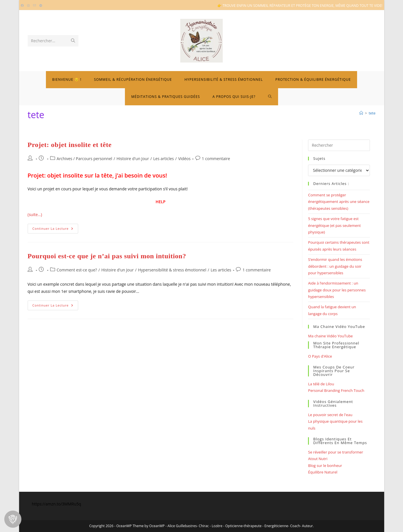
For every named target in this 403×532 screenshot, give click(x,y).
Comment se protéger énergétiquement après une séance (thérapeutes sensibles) (339, 202)
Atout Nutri (318, 459)
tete (372, 113)
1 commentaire (216, 159)
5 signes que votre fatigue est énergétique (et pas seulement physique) (334, 225)
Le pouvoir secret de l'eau (330, 415)
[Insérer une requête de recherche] (339, 145)
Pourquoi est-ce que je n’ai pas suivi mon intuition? (107, 256)
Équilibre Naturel (323, 472)
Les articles (163, 159)
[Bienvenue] (361, 113)
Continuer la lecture (55, 230)
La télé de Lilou (321, 384)
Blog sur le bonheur (325, 465)
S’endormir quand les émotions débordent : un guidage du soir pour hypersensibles (335, 266)
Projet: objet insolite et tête (70, 145)
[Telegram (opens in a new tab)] (41, 6)
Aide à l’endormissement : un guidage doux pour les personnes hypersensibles (337, 290)
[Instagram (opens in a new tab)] (28, 6)
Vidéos (184, 159)
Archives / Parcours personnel (85, 159)
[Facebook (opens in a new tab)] (23, 6)
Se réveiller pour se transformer (336, 452)
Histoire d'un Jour (133, 159)
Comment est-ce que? (77, 270)
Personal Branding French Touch (336, 390)
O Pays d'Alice (320, 356)
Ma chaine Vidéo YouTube (330, 336)
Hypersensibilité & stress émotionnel (172, 270)
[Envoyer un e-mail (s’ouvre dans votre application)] (35, 6)
